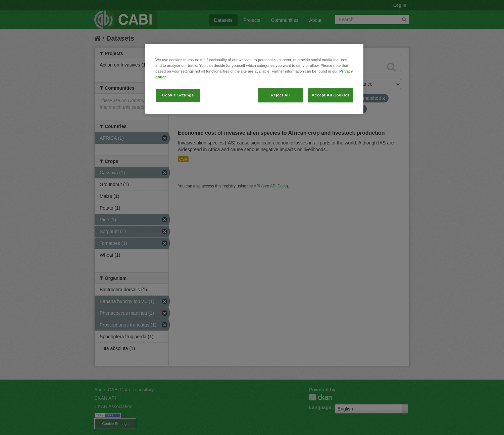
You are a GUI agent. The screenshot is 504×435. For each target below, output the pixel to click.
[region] (254, 79)
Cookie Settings (178, 95)
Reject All (280, 95)
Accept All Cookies (331, 95)
